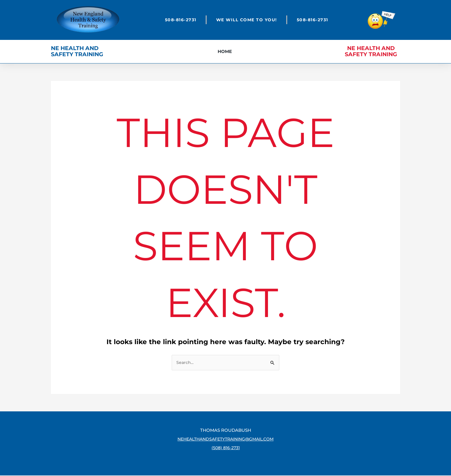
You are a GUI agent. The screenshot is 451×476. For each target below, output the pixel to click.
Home (225, 51)
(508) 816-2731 (226, 448)
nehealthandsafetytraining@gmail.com (225, 439)
